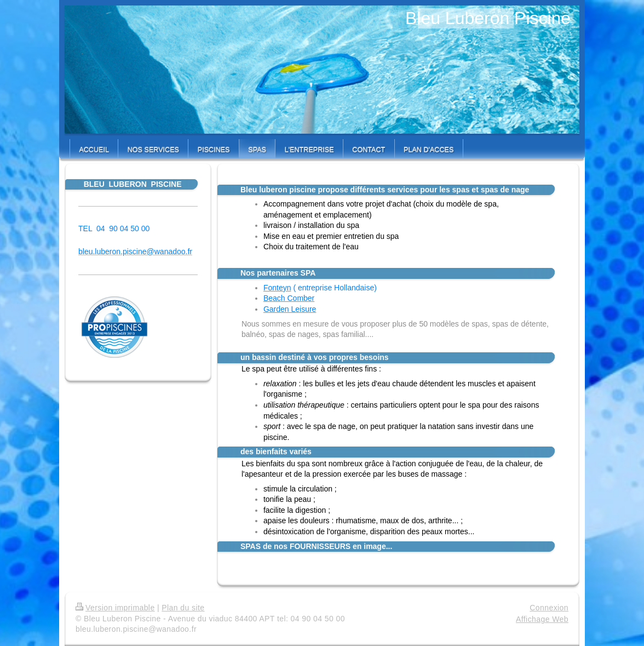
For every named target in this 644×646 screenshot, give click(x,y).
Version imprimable (115, 608)
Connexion (549, 608)
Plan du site (183, 608)
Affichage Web (542, 619)
